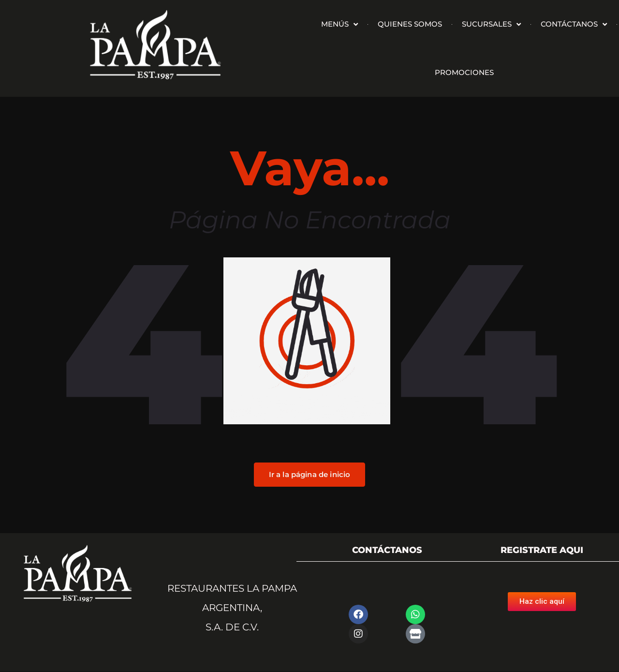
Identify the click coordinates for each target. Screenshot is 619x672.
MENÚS (339, 24)
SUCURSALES (491, 24)
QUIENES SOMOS (410, 24)
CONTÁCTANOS (574, 24)
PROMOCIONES (464, 72)
